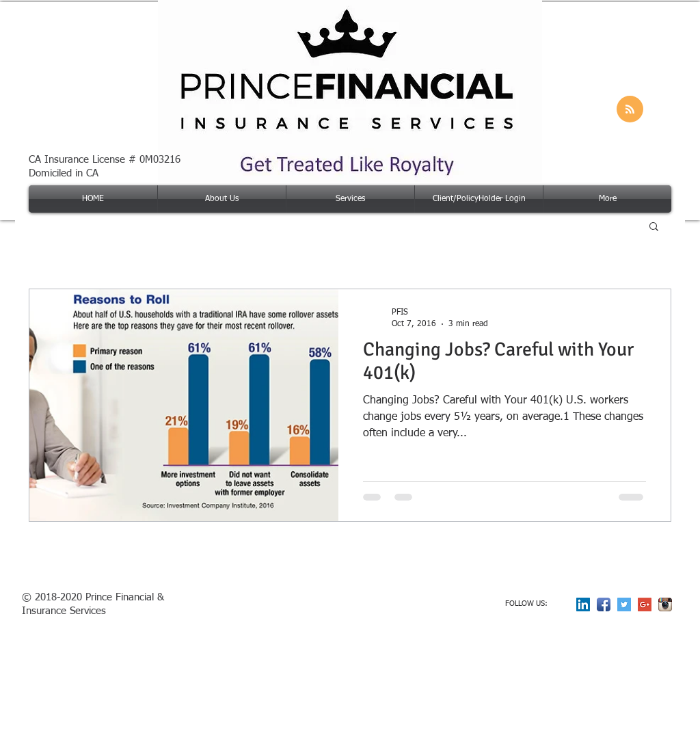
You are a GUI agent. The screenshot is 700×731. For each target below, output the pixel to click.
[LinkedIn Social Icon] (583, 604)
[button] (654, 227)
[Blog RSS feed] (630, 110)
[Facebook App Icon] (604, 604)
